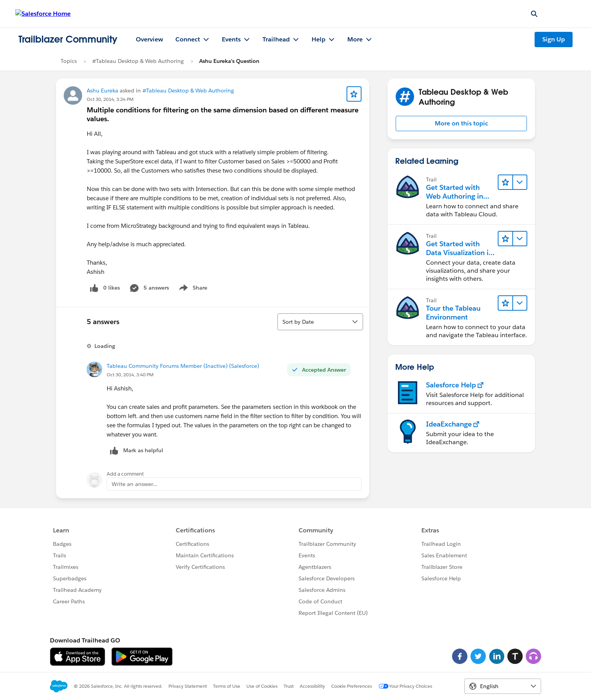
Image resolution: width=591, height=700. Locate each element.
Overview (149, 39)
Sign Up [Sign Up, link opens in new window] (554, 39)
